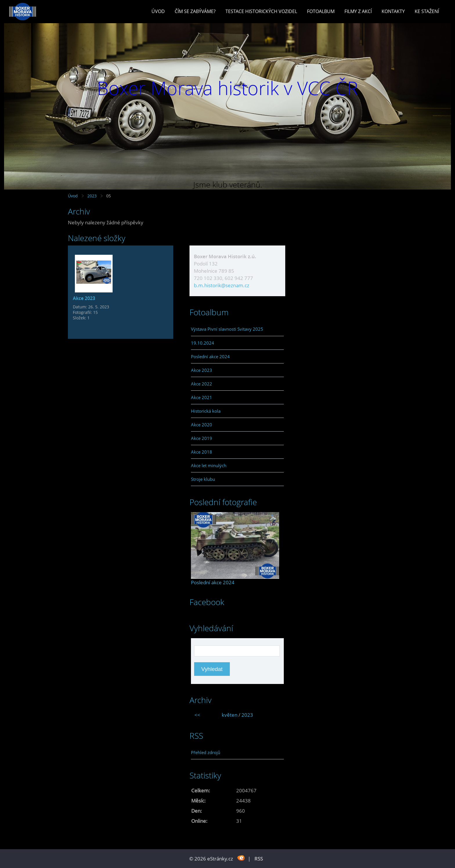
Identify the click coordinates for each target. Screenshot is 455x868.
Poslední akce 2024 (210, 356)
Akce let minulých (209, 465)
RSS (259, 859)
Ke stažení (427, 11)
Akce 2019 (202, 438)
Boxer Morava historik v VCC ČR (228, 88)
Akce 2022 (202, 384)
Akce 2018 (202, 452)
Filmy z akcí (358, 11)
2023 (92, 196)
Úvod (158, 11)
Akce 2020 (202, 425)
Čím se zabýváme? (195, 11)
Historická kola (206, 411)
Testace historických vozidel (261, 11)
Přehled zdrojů (206, 752)
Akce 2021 (202, 397)
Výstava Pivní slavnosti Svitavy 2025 (227, 329)
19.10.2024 (203, 343)
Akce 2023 (84, 298)
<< (197, 715)
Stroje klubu (203, 479)
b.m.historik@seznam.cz (222, 285)
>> (277, 715)
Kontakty (393, 11)
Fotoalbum (321, 11)
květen (230, 715)
